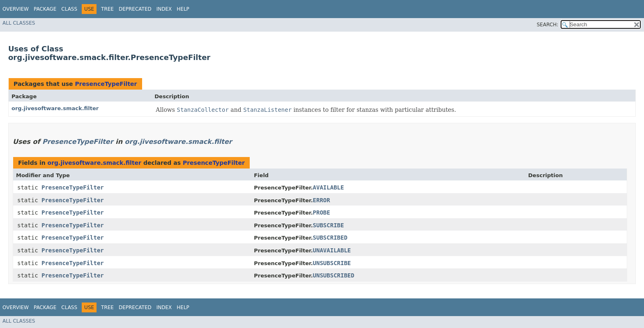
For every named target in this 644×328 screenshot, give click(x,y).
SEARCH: (548, 25)
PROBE (322, 213)
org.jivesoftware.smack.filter (55, 108)
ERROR (322, 200)
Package (45, 9)
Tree (107, 9)
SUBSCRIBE (329, 225)
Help (183, 9)
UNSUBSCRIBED (334, 275)
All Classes (19, 23)
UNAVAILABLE (332, 250)
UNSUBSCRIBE (332, 263)
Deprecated (135, 9)
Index (164, 9)
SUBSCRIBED (330, 238)
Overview (16, 9)
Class (69, 9)
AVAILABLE (329, 187)
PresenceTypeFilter (106, 84)
